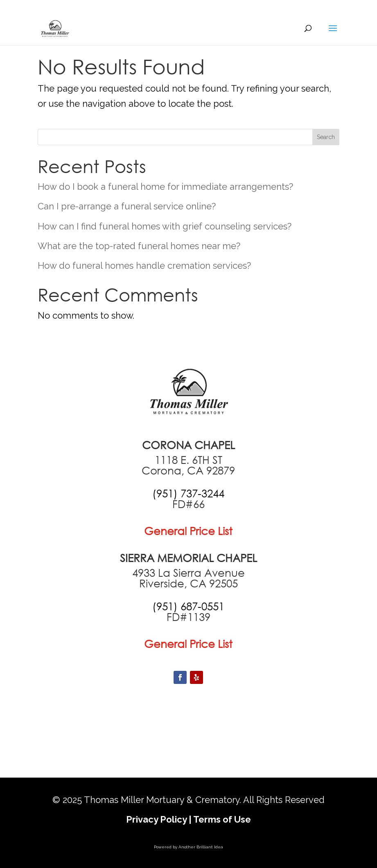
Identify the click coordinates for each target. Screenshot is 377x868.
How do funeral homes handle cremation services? (144, 265)
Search (326, 137)
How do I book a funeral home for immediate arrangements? (165, 187)
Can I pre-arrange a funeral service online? (127, 206)
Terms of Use (222, 819)
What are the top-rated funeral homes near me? (139, 246)
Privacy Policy (156, 819)
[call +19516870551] (188, 606)
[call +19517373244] (188, 493)
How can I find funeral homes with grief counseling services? (165, 226)
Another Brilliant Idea (201, 847)
